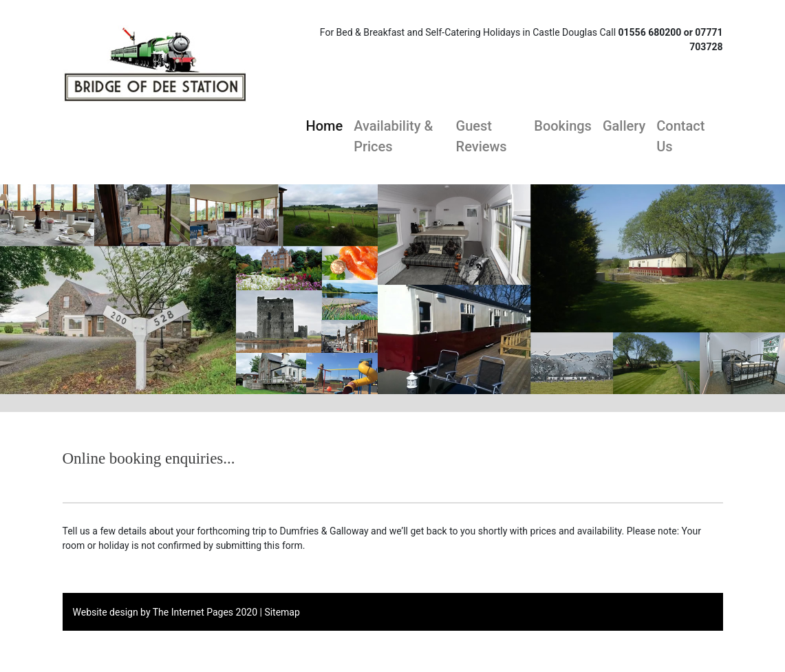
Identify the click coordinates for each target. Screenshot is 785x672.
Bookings (563, 126)
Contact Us (680, 136)
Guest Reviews (482, 136)
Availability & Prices (393, 136)
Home (325, 125)
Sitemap (282, 612)
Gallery (624, 126)
